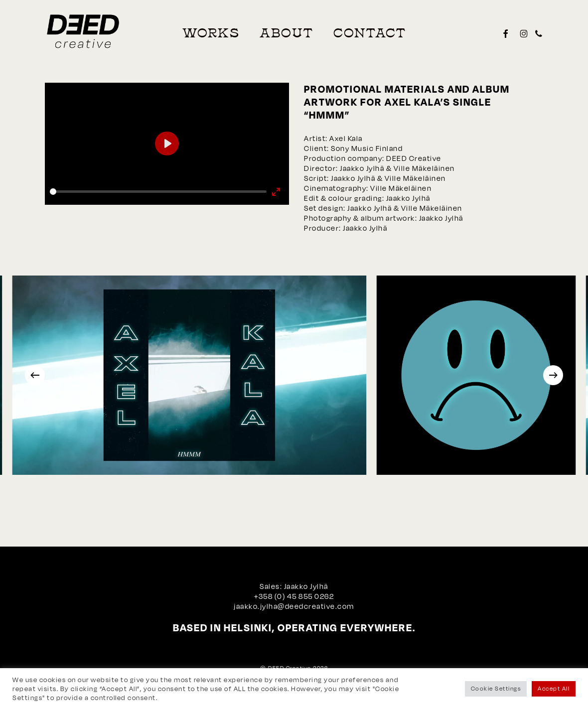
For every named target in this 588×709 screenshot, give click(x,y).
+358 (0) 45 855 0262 (294, 596)
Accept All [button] (554, 689)
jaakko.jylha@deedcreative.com (294, 606)
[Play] (167, 143)
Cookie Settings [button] (496, 689)
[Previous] (35, 375)
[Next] (553, 375)
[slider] (158, 192)
